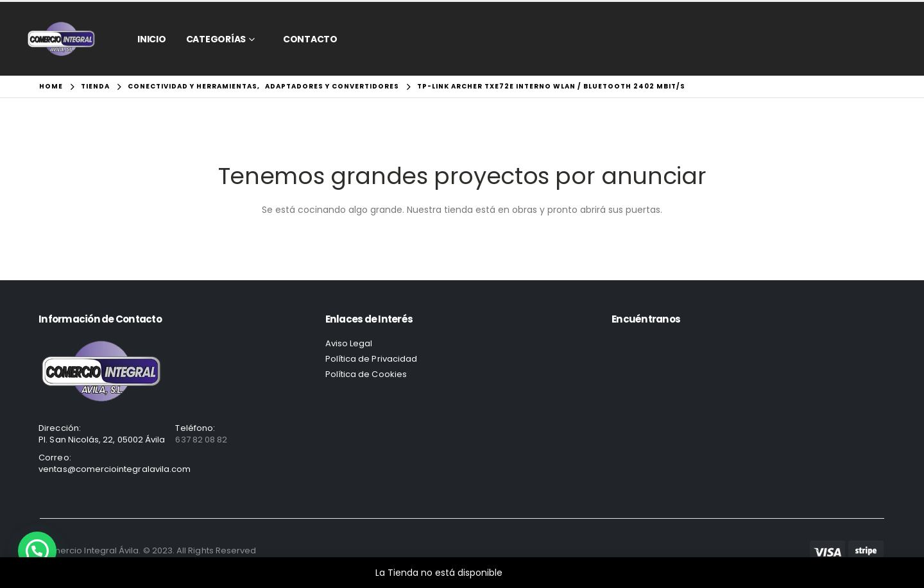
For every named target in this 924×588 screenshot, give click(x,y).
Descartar (527, 573)
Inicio (152, 39)
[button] (37, 551)
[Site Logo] (61, 39)
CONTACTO (310, 39)
